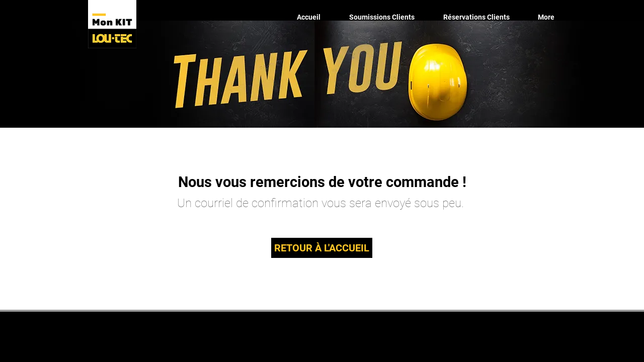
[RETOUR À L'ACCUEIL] (322, 248)
